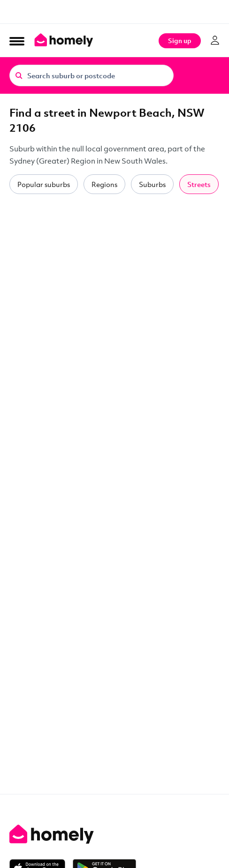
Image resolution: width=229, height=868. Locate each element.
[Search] (19, 75)
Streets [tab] (199, 184)
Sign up (180, 41)
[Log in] (215, 40)
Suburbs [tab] (152, 184)
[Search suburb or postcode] (92, 75)
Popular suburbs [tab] (44, 184)
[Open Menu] (17, 41)
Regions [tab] (104, 184)
